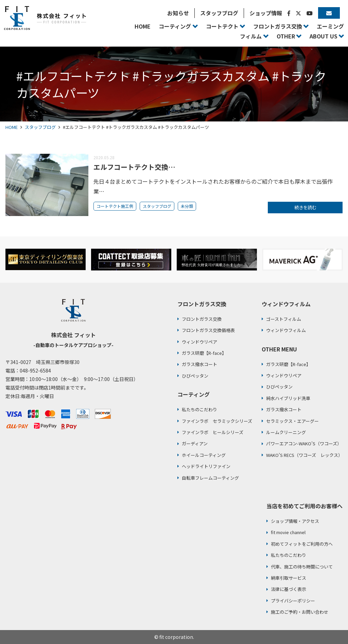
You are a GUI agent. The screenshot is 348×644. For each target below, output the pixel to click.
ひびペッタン (195, 376)
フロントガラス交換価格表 (208, 330)
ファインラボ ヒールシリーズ (213, 432)
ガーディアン (195, 443)
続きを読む (305, 208)
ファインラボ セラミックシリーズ (217, 421)
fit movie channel (288, 532)
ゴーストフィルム (284, 319)
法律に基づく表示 (289, 589)
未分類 (187, 206)
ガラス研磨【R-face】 (204, 353)
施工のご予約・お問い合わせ (300, 612)
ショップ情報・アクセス (295, 521)
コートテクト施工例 (115, 206)
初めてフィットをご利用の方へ (302, 544)
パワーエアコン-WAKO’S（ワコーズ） (304, 443)
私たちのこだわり (199, 409)
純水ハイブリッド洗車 (288, 398)
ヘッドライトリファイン (206, 466)
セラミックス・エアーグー (292, 421)
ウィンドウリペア (199, 342)
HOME (12, 127)
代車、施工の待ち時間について (302, 567)
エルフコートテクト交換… (134, 167)
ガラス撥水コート (199, 364)
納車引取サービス (289, 578)
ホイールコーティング (204, 455)
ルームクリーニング (286, 432)
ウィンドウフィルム (286, 330)
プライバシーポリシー (293, 601)
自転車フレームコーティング (210, 478)
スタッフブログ (40, 127)
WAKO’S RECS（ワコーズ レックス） (304, 455)
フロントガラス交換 (202, 319)
